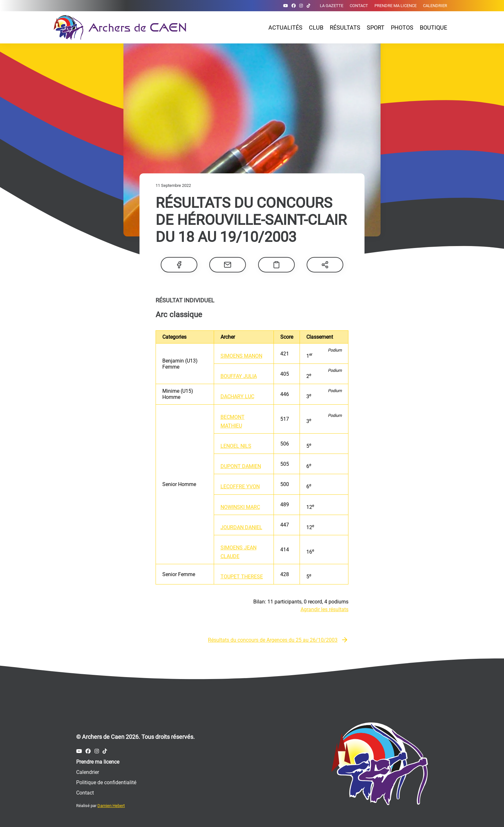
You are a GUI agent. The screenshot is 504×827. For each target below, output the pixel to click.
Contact (359, 6)
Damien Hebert (111, 806)
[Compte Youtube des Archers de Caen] (286, 6)
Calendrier (435, 6)
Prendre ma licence (396, 6)
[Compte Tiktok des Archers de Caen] (308, 6)
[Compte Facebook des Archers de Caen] (294, 6)
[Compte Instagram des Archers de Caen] (301, 6)
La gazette (332, 6)
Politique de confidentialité (106, 782)
